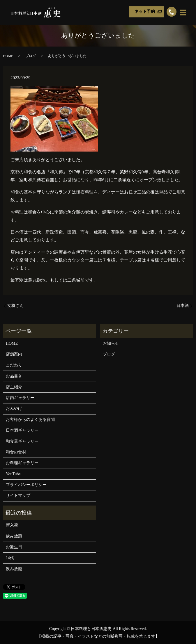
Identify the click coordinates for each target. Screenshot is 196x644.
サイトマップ (18, 496)
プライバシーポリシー (26, 485)
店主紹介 (14, 387)
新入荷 (12, 525)
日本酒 (183, 306)
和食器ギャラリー (22, 441)
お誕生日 (14, 547)
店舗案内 (14, 354)
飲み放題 (14, 536)
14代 (10, 558)
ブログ (31, 56)
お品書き (14, 376)
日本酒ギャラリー (22, 430)
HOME (8, 56)
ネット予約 (145, 12)
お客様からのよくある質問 (30, 420)
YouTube (13, 474)
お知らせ (111, 343)
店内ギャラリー (20, 398)
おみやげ (14, 409)
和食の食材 (16, 452)
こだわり (14, 365)
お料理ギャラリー (22, 463)
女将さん (15, 306)
